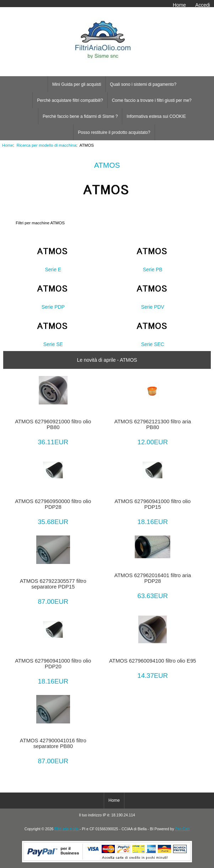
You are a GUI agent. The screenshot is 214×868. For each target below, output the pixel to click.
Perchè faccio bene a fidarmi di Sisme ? (80, 116)
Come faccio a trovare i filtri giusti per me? (152, 100)
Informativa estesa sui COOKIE (156, 116)
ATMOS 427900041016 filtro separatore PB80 (53, 743)
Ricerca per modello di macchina (46, 145)
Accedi (203, 5)
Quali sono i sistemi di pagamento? (143, 84)
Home (179, 5)
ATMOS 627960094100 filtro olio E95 (153, 661)
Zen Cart (183, 829)
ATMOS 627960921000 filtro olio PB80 (53, 424)
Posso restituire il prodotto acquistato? (114, 132)
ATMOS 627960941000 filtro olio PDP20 (53, 664)
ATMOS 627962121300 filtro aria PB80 (153, 424)
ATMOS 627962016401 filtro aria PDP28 (153, 578)
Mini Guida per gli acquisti (77, 84)
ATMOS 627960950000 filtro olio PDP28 (53, 504)
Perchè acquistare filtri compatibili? (70, 100)
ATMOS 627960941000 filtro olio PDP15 (153, 504)
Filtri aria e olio (67, 829)
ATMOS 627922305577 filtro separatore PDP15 (53, 584)
